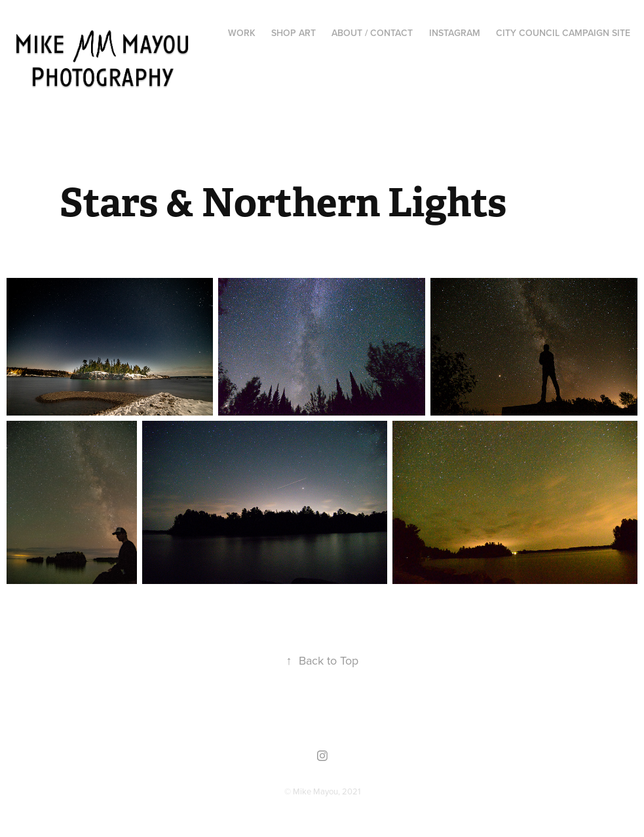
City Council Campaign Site (563, 33)
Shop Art (294, 33)
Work (242, 33)
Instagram (455, 33)
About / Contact (372, 33)
